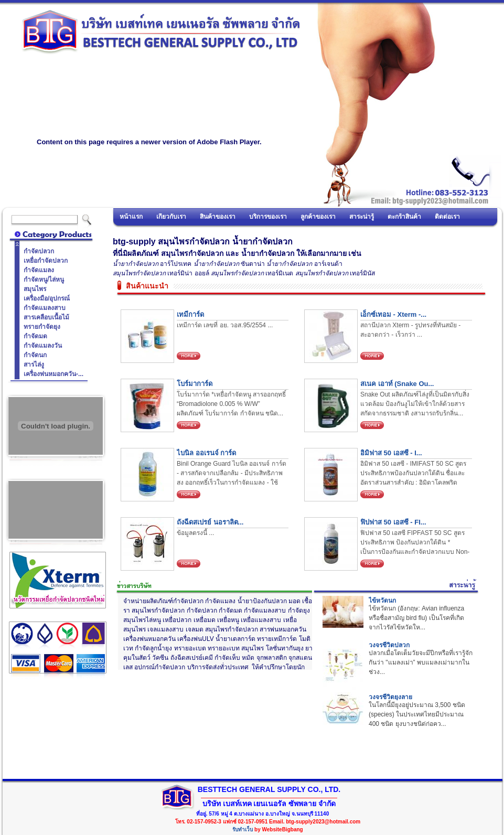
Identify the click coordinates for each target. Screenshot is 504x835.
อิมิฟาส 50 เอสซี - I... (391, 453)
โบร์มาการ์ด (195, 384)
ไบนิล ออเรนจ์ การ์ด (206, 453)
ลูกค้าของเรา (318, 217)
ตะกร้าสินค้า (404, 217)
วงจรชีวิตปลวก (389, 645)
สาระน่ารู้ (362, 217)
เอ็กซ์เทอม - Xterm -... (393, 314)
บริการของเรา (268, 217)
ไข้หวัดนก (382, 601)
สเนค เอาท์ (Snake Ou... (397, 384)
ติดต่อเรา (447, 217)
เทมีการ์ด (190, 314)
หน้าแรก (131, 217)
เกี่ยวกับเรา (171, 217)
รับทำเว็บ (243, 829)
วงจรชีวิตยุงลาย (390, 697)
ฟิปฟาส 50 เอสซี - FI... (393, 522)
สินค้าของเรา (218, 217)
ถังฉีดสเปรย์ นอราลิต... (210, 522)
